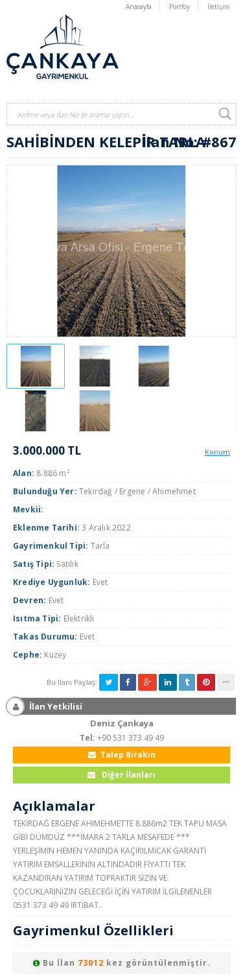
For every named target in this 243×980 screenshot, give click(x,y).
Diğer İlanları (121, 775)
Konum (217, 452)
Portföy (179, 6)
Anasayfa (139, 6)
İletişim (219, 6)
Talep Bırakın (122, 755)
